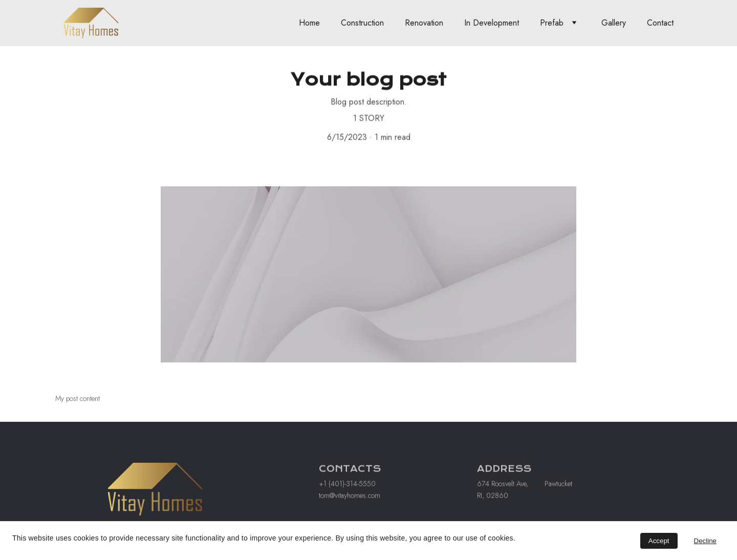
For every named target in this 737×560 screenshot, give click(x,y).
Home (309, 23)
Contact (660, 23)
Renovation (424, 23)
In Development (492, 23)
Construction (362, 23)
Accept (659, 541)
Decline (705, 541)
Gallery (614, 23)
